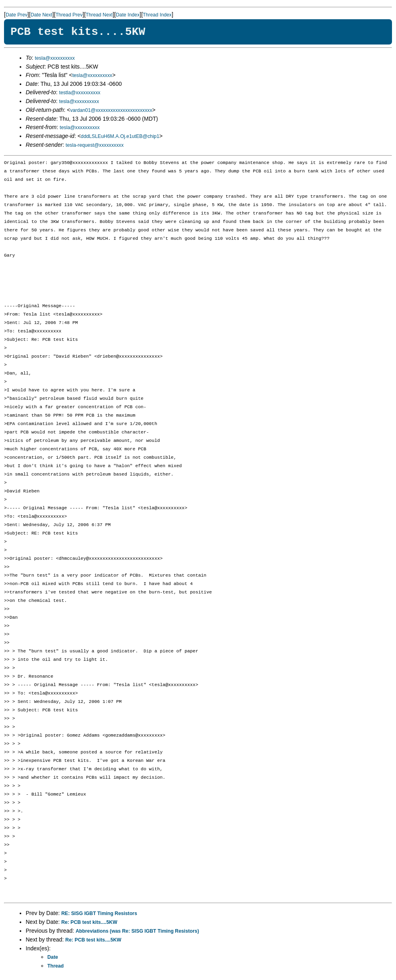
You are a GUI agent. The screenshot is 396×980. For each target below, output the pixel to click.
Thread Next (99, 15)
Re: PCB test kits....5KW (89, 922)
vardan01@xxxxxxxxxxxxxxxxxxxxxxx (111, 110)
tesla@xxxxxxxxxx (55, 58)
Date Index (128, 15)
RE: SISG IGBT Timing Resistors (99, 913)
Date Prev (16, 15)
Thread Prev (69, 15)
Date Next (41, 15)
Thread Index (157, 15)
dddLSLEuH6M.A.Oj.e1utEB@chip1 (120, 136)
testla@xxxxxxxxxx (80, 93)
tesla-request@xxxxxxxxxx (95, 145)
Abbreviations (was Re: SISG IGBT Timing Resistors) (137, 931)
